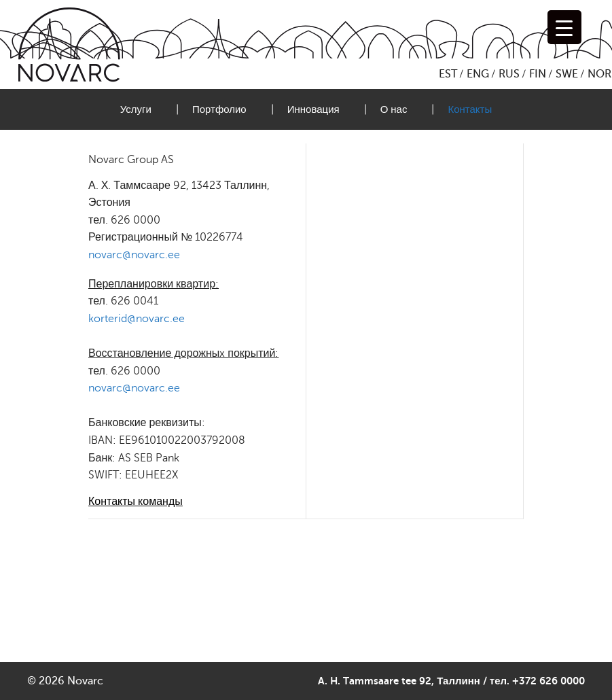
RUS (509, 74)
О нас (394, 109)
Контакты (470, 109)
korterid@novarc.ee (137, 319)
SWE (567, 74)
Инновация (313, 109)
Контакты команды (136, 502)
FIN (538, 74)
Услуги (136, 109)
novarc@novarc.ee (134, 255)
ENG (478, 74)
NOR (599, 74)
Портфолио (219, 109)
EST (448, 74)
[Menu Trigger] (564, 27)
